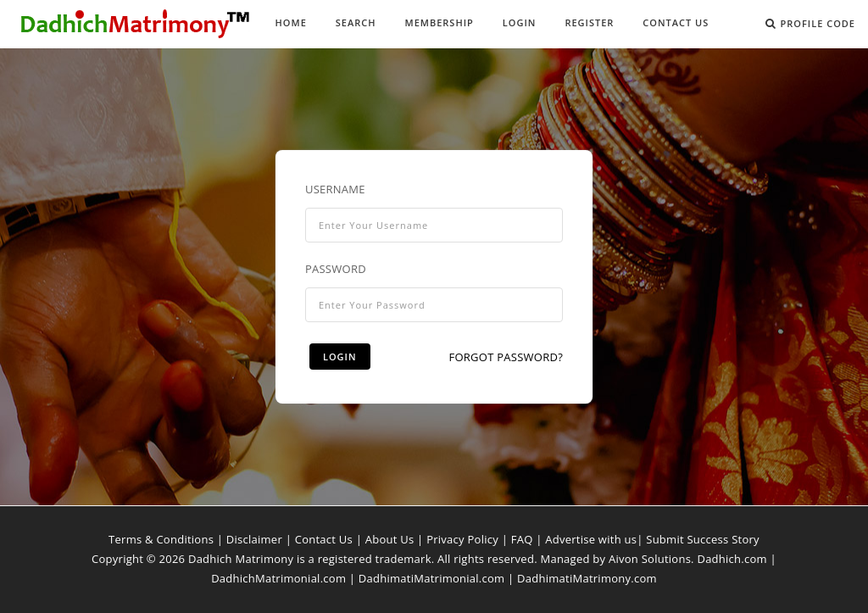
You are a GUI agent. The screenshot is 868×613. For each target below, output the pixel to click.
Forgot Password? (506, 357)
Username (335, 189)
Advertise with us (591, 539)
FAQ (522, 539)
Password (336, 269)
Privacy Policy (462, 539)
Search (356, 22)
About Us (390, 539)
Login (520, 22)
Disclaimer (254, 539)
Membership (440, 22)
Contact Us (676, 22)
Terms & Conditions (161, 539)
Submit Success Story (703, 539)
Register (589, 22)
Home (291, 22)
